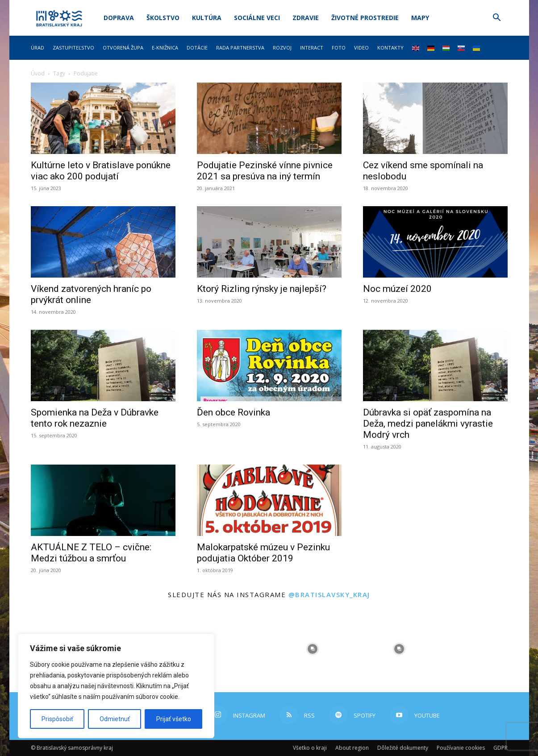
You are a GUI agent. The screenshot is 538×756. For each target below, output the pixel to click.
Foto (339, 48)
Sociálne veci (257, 18)
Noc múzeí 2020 (397, 289)
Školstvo (163, 18)
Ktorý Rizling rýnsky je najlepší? (262, 289)
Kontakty (390, 48)
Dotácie (197, 48)
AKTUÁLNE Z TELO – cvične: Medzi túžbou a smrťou (91, 553)
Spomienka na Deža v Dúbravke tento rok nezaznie (95, 418)
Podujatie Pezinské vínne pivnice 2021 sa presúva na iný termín (265, 171)
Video (361, 48)
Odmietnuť (115, 719)
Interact (312, 48)
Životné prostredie (365, 18)
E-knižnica (165, 48)
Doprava (119, 18)
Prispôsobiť (57, 719)
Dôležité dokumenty (403, 748)
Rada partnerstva (240, 48)
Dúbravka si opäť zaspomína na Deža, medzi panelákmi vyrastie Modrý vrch (428, 424)
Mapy (420, 18)
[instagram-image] (226, 649)
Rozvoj (282, 48)
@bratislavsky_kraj (329, 594)
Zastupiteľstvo (73, 48)
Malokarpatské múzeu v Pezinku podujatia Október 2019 (263, 553)
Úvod (38, 73)
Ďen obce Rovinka (234, 412)
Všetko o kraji (310, 748)
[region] (116, 686)
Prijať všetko (174, 719)
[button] (497, 19)
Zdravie (306, 18)
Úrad (38, 48)
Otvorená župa (123, 48)
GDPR (500, 748)
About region (352, 748)
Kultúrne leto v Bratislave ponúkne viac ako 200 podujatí (101, 171)
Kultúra (207, 18)
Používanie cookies (461, 748)
